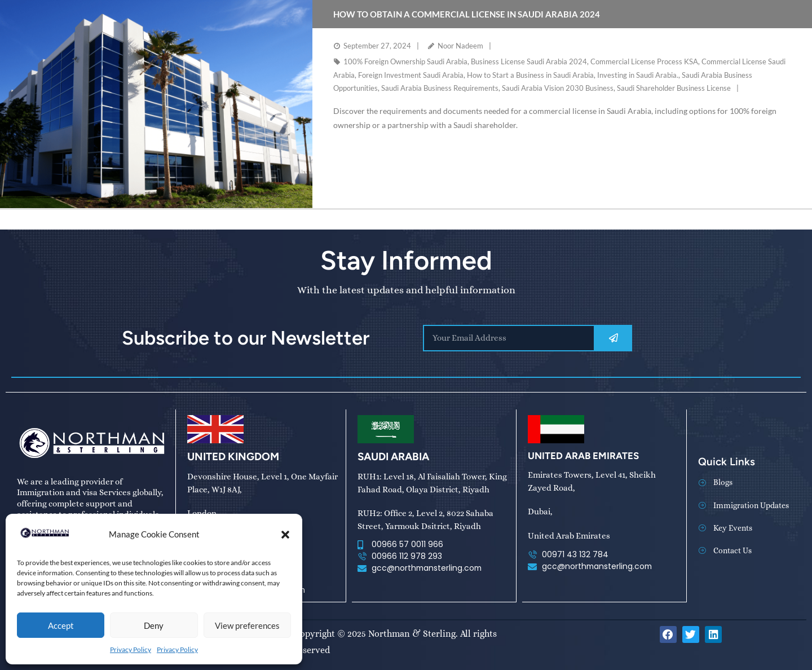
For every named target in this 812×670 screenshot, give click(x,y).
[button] (285, 535)
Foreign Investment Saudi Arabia (411, 75)
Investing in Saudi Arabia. (638, 75)
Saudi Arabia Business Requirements (440, 88)
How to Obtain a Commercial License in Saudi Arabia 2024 (467, 14)
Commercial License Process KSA (644, 61)
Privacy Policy (131, 649)
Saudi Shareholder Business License (674, 88)
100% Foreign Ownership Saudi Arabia (405, 61)
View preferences (247, 625)
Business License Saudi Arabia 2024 (529, 61)
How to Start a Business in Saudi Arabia (530, 75)
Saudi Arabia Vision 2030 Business (558, 88)
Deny (154, 625)
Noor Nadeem (460, 46)
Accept (61, 625)
